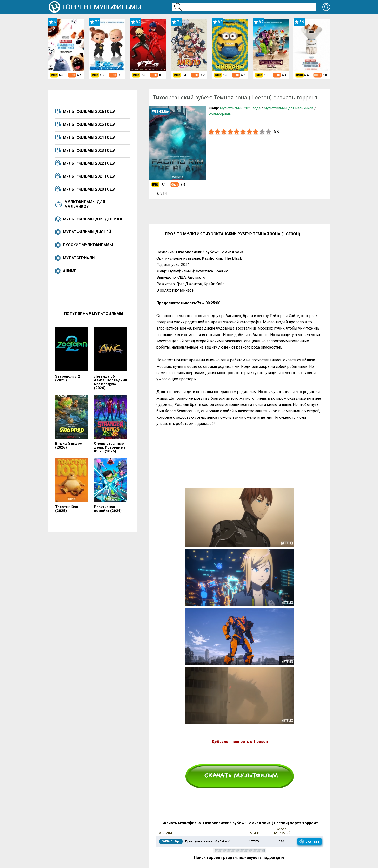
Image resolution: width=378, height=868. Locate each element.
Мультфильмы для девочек (93, 219)
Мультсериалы (79, 258)
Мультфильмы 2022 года (89, 163)
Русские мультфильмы (88, 245)
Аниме (70, 271)
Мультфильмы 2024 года (89, 137)
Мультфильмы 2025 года (89, 124)
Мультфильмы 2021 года (89, 176)
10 (269, 132)
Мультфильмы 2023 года (89, 150)
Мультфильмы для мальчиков (85, 204)
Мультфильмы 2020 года (89, 189)
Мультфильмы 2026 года (89, 111)
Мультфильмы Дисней (87, 232)
